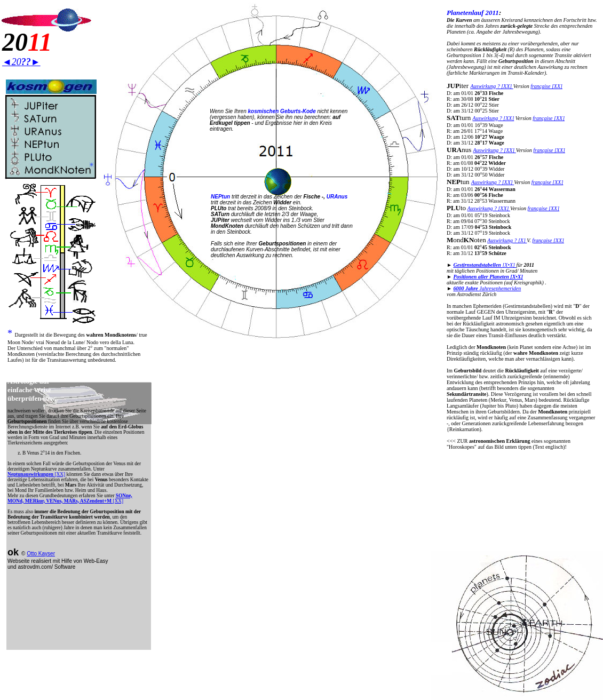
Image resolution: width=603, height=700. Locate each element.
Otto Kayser (41, 554)
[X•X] (485, 265)
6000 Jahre (466, 288)
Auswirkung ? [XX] (491, 86)
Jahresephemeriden (500, 288)
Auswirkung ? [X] (507, 240)
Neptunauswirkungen (31, 474)
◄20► (21, 62)
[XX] (60, 474)
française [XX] (546, 86)
